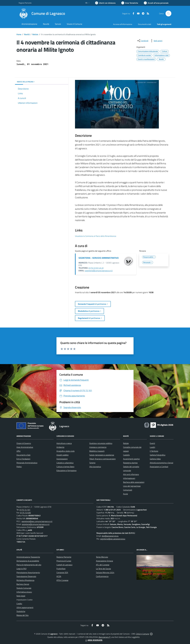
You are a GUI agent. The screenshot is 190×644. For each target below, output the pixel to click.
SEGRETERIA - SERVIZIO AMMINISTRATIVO (99, 258)
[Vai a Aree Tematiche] (130, 3)
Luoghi (152, 447)
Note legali (21, 596)
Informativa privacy (24, 592)
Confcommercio (102, 576)
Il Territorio (154, 451)
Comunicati (128, 490)
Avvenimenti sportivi (131, 459)
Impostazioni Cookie (24, 600)
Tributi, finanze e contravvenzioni (102, 459)
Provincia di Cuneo (64, 561)
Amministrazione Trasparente (28, 557)
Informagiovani (129, 478)
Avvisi (125, 494)
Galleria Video (155, 459)
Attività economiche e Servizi (161, 463)
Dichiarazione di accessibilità (28, 561)
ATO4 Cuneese (62, 580)
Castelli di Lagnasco (64, 565)
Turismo (92, 463)
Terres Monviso (102, 557)
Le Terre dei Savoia (103, 569)
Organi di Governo (24, 443)
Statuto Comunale (24, 588)
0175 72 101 (25, 510)
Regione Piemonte (64, 557)
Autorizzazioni (62, 459)
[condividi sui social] (143, 41)
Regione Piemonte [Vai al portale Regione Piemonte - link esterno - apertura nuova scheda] (25, 3)
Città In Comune (142, 634)
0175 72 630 (25, 513)
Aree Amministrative (25, 447)
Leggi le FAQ (22, 569)
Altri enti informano (131, 474)
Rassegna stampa (130, 463)
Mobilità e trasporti (97, 451)
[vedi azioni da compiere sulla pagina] (156, 41)
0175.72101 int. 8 (96, 268)
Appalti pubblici (63, 455)
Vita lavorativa (95, 467)
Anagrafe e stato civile (65, 451)
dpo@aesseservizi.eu (110, 536)
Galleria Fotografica (158, 455)
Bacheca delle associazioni (134, 482)
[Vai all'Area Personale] (156, 3)
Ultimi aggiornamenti (25, 607)
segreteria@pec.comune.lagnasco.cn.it (37, 521)
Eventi (152, 443)
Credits (19, 604)
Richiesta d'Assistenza (25, 580)
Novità (27, 34)
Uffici (18, 451)
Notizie (35, 34)
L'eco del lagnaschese (132, 486)
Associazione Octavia (104, 561)
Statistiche (21, 611)
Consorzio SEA (62, 572)
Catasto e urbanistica (65, 463)
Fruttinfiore (61, 569)
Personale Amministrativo (27, 463)
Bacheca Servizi (23, 584)
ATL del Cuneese (103, 565)
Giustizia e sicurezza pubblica (101, 443)
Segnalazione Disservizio (26, 576)
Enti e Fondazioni (23, 459)
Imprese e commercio (98, 447)
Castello (126, 455)
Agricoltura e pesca (64, 443)
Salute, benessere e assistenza (102, 455)
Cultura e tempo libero (65, 467)
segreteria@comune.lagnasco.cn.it (99, 271)
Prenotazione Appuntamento (28, 572)
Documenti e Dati (23, 455)
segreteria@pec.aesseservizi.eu (113, 539)
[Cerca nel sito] (168, 13)
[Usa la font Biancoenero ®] (105, 3)
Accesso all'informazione (123, 24)
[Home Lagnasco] (42, 13)
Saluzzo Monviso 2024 (105, 572)
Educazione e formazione (66, 470)
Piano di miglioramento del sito (29, 565)
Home (19, 34)
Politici (19, 467)
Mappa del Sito (22, 615)
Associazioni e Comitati (159, 467)
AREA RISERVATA (94, 640)
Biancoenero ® (105, 637)
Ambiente (60, 447)
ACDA (59, 576)
